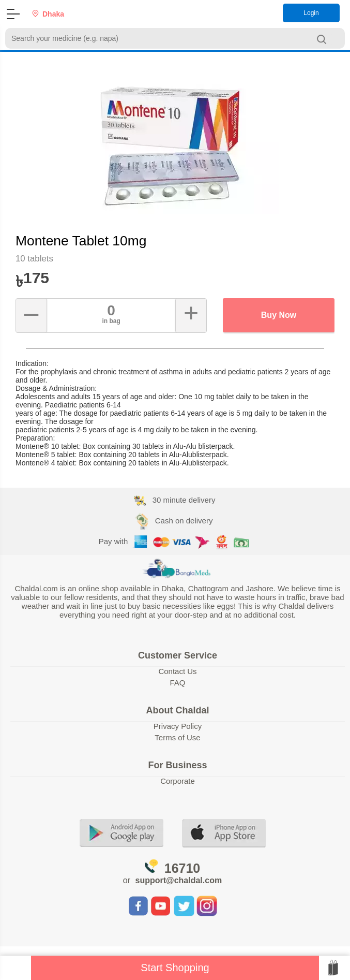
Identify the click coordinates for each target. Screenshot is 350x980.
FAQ (177, 683)
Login (311, 13)
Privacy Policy (178, 726)
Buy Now (279, 315)
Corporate (178, 781)
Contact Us (177, 671)
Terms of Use (177, 737)
